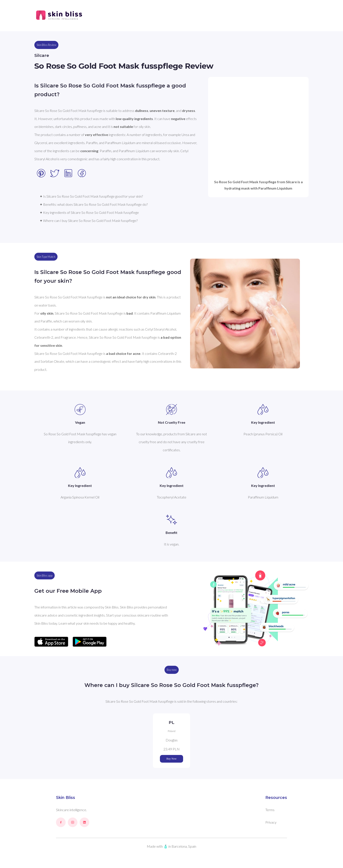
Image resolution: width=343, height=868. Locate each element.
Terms (270, 810)
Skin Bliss (66, 798)
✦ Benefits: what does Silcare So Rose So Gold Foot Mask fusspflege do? (94, 204)
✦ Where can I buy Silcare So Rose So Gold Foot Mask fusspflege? (89, 220)
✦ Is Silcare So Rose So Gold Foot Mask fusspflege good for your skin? (91, 196)
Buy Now (171, 759)
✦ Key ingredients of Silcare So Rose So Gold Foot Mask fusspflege (89, 212)
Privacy (271, 822)
